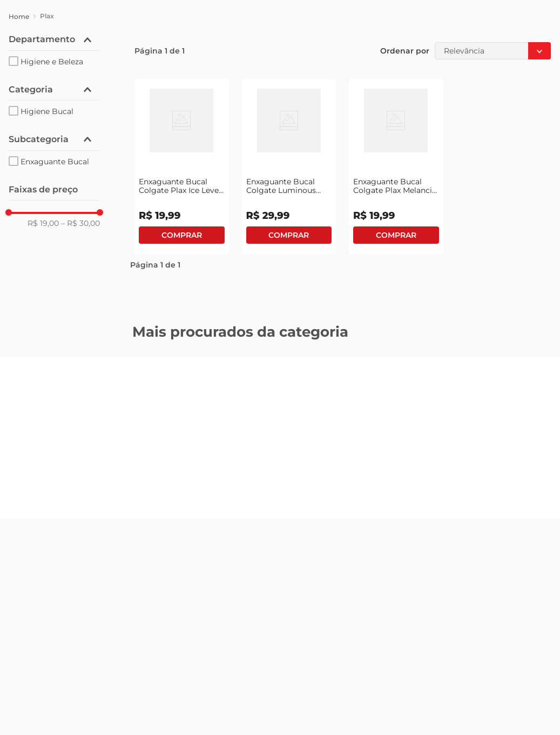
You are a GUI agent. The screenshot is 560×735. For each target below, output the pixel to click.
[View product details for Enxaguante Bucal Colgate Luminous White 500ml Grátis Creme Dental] (289, 166)
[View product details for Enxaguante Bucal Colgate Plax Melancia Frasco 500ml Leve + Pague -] (396, 166)
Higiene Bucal (47, 111)
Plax (47, 16)
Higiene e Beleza (52, 62)
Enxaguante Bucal (55, 162)
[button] (54, 39)
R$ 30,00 (80, 223)
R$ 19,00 (43, 223)
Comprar (182, 235)
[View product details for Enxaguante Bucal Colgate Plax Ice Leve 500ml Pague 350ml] (182, 166)
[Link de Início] (19, 17)
